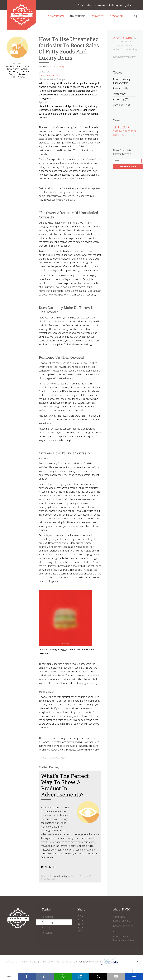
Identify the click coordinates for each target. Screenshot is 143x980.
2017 (133, 127)
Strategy (98, 16)
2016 (126, 127)
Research (116, 16)
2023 (115, 135)
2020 (128, 131)
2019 (122, 131)
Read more (49, 867)
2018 (116, 131)
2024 (120, 135)
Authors (117, 931)
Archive (53, 67)
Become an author (123, 926)
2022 (133, 131)
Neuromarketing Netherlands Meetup (124, 938)
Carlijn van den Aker (50, 75)
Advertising (78, 16)
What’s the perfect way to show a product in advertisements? (65, 785)
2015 (117, 127)
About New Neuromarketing (122, 919)
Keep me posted (128, 166)
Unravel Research (122, 38)
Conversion (56, 16)
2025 (124, 135)
